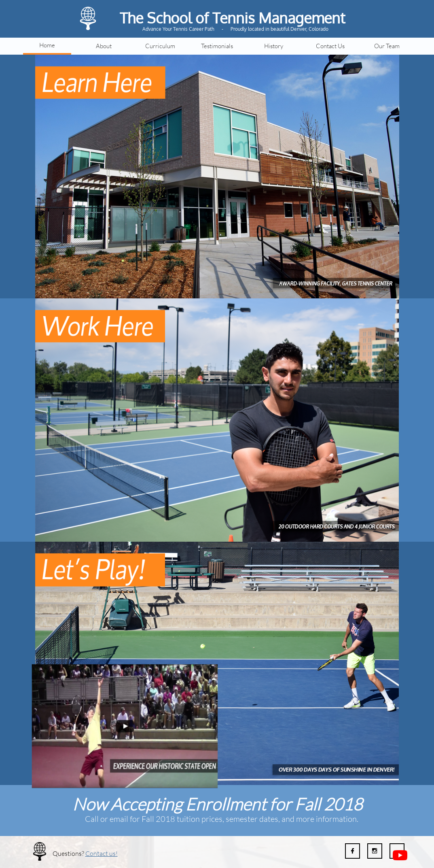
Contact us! (102, 853)
